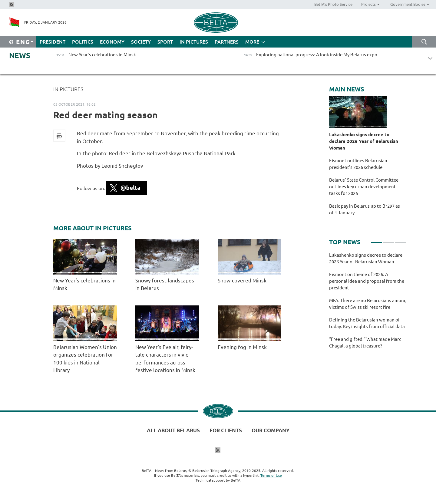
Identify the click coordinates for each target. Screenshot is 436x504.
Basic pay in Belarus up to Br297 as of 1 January (365, 209)
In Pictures (194, 42)
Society (141, 42)
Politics (83, 42)
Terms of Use (271, 475)
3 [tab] (401, 240)
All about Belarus (173, 430)
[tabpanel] (368, 304)
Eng (23, 42)
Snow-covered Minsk (243, 280)
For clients (226, 430)
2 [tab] (389, 240)
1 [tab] (377, 240)
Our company (271, 430)
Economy (112, 42)
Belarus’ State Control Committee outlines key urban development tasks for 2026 (364, 187)
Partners (227, 42)
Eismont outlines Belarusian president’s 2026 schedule (358, 164)
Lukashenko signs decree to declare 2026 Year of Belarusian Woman (364, 141)
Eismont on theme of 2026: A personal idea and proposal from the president (367, 281)
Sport (165, 42)
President (53, 42)
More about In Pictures (92, 228)
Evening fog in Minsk (243, 347)
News (20, 56)
